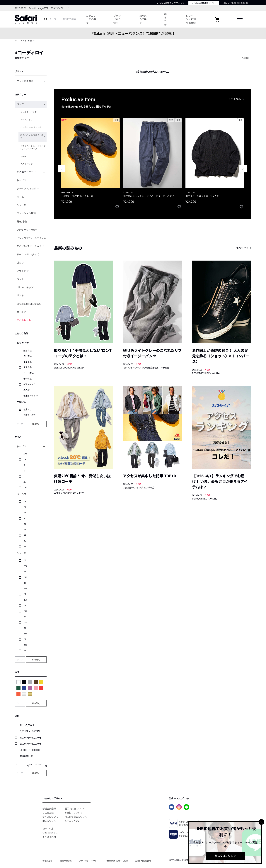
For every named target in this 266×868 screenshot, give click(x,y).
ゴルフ (20, 263)
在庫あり (28, 410)
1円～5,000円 (27, 725)
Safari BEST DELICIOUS (235, 3)
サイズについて (50, 817)
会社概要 (48, 861)
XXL (25, 488)
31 (25, 518)
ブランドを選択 (25, 81)
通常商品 (28, 351)
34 (25, 535)
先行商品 (28, 356)
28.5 (25, 634)
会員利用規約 (66, 861)
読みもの (165, 19)
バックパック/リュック (31, 127)
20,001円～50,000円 (30, 744)
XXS (25, 454)
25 (25, 594)
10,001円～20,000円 (30, 738)
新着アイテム (29, 384)
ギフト (20, 296)
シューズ (21, 205)
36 (25, 547)
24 (25, 583)
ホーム (18, 41)
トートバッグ (26, 120)
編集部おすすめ (31, 396)
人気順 (245, 58)
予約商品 (28, 379)
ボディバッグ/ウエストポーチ (33, 137)
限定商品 (28, 362)
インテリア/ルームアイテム (31, 238)
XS (25, 460)
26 (25, 605)
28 (25, 501)
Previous (61, 169)
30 (25, 513)
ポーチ (23, 157)
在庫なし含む (30, 415)
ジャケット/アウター (28, 189)
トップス (21, 180)
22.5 (25, 566)
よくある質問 (49, 837)
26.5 (25, 611)
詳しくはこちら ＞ (225, 856)
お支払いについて (74, 813)
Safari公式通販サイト (204, 3)
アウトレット (24, 320)
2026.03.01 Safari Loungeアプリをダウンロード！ (42, 8)
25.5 (25, 600)
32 (25, 524)
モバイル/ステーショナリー (31, 246)
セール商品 (29, 373)
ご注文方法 (48, 813)
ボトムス (21, 494)
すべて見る (235, 99)
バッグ (20, 104)
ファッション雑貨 (26, 213)
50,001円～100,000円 (31, 750)
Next (243, 169)
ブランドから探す (117, 19)
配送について (49, 821)
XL (25, 482)
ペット (20, 279)
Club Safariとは (50, 833)
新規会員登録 (49, 809)
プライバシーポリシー (89, 861)
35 (25, 541)
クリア (20, 424)
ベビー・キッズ (25, 287)
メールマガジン (72, 821)
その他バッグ (26, 164)
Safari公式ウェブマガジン (171, 3)
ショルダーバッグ (28, 112)
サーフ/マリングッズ (28, 255)
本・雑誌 (21, 312)
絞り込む (36, 424)
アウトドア (23, 271)
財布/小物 (22, 222)
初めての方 (48, 829)
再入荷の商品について (76, 817)
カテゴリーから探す (91, 19)
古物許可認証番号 (143, 861)
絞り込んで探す (143, 19)
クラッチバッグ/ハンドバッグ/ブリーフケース (33, 147)
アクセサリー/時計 (27, 230)
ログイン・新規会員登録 (191, 19)
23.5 (25, 577)
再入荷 (27, 390)
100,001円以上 (28, 756)
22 (25, 560)
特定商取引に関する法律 (117, 861)
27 (25, 617)
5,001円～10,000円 (30, 731)
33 (25, 530)
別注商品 (28, 367)
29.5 (25, 645)
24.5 (25, 589)
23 (25, 572)
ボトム (20, 197)
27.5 (25, 622)
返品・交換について (75, 809)
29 (25, 507)
